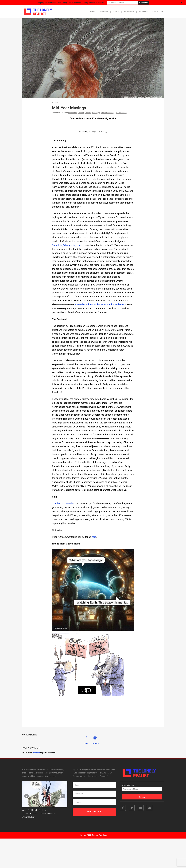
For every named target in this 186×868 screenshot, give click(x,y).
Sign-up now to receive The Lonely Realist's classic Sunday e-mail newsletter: (71, 3)
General (81, 113)
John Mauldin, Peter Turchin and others (106, 304)
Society (95, 113)
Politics (88, 113)
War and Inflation (34, 826)
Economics (73, 113)
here (94, 537)
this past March (62, 503)
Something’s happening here (67, 245)
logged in (36, 753)
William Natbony (107, 113)
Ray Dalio (80, 304)
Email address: (142, 803)
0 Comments (121, 113)
